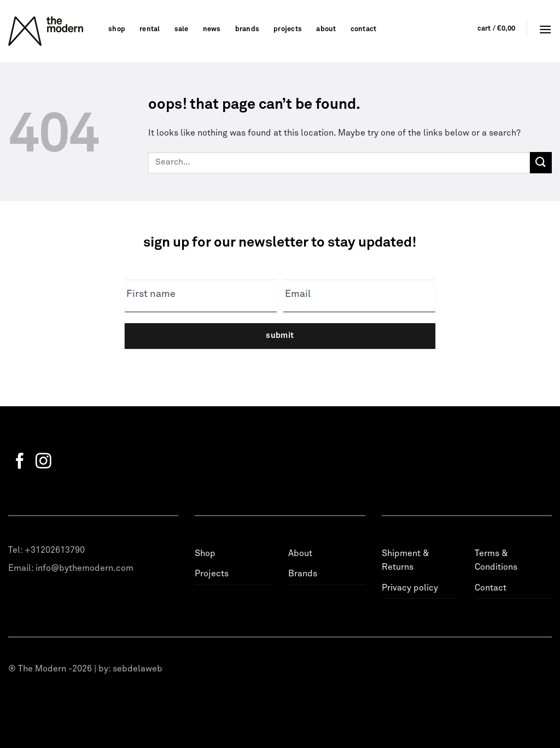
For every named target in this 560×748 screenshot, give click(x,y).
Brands (247, 29)
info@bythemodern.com (84, 568)
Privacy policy (410, 588)
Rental (150, 29)
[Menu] (545, 29)
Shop (117, 29)
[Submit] (541, 163)
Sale (182, 29)
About (326, 29)
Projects (288, 29)
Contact (364, 29)
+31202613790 (55, 550)
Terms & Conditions (496, 560)
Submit (280, 335)
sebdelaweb (138, 669)
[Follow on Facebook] (20, 462)
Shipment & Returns (406, 560)
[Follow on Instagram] (43, 462)
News (212, 29)
